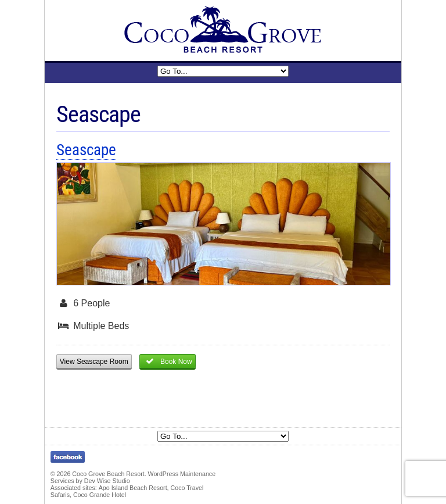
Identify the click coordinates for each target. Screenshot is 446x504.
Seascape (86, 150)
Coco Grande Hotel (100, 495)
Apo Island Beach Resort (133, 488)
